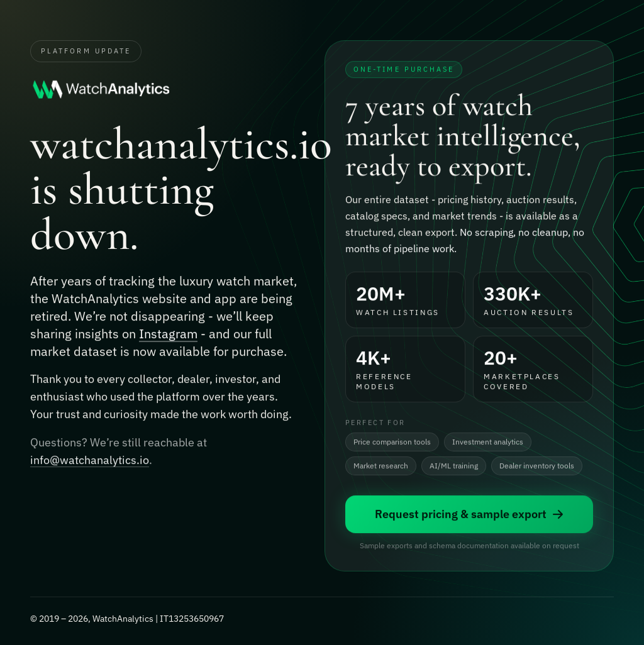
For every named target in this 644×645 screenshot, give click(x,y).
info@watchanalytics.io (90, 462)
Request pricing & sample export (469, 515)
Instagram (168, 335)
